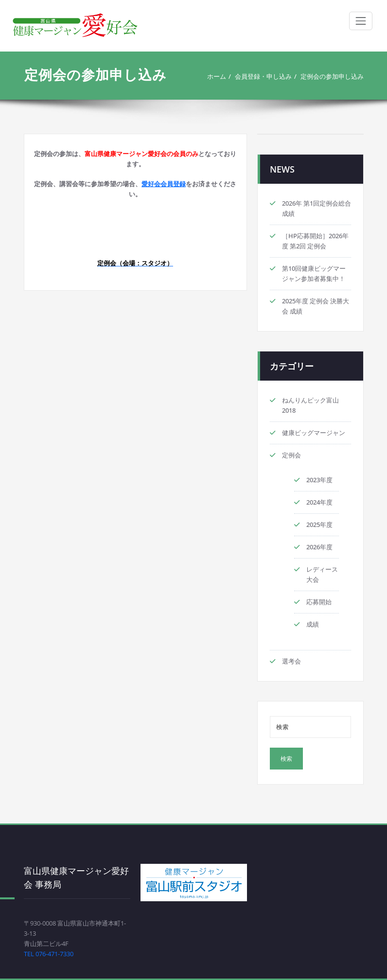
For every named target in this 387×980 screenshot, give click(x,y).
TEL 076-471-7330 (49, 954)
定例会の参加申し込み (332, 76)
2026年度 (319, 547)
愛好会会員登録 (164, 184)
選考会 (291, 661)
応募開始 (319, 602)
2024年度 (319, 502)
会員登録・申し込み (263, 76)
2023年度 (319, 480)
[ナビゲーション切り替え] (361, 21)
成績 (313, 624)
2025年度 (319, 525)
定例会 (291, 455)
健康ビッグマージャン (314, 433)
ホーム (217, 76)
